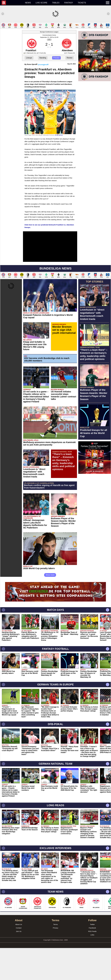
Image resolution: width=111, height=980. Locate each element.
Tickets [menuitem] (82, 3)
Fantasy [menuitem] (69, 3)
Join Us (19, 963)
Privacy (55, 960)
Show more (50, 607)
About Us (19, 956)
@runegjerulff (43, 97)
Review (69, 90)
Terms (56, 956)
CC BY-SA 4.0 (59, 167)
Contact (19, 960)
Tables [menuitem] (56, 3)
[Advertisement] (55, 37)
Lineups (29, 90)
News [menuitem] (28, 3)
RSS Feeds (92, 963)
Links (92, 967)
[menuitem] (12, 3)
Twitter (92, 956)
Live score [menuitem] (42, 3)
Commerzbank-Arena (49, 67)
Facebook (92, 960)
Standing (43, 90)
